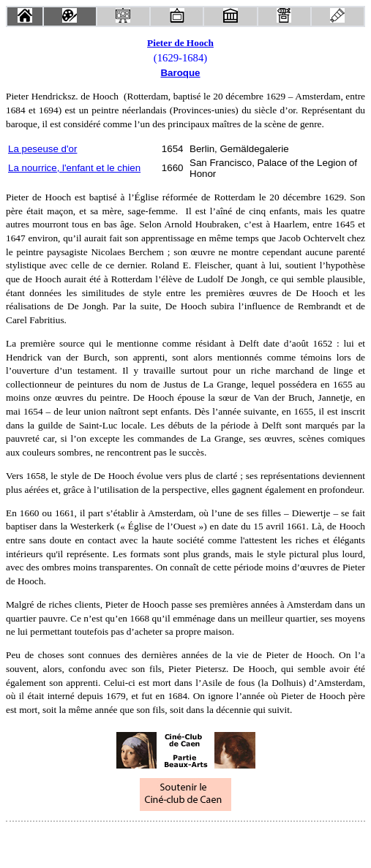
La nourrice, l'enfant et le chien (74, 168)
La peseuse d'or (42, 149)
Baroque (180, 73)
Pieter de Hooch (180, 43)
